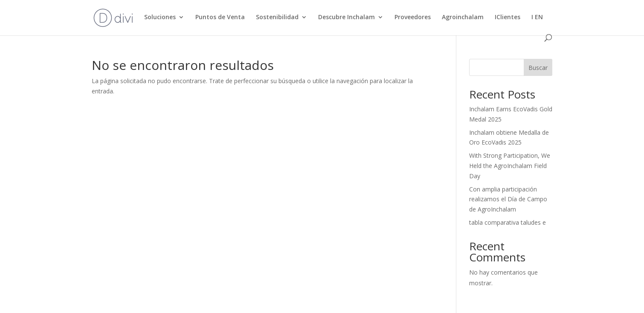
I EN (537, 17)
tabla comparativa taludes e (508, 222)
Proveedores (413, 17)
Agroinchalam (463, 17)
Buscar (538, 68)
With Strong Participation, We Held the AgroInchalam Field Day (510, 166)
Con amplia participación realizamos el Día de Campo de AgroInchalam (508, 199)
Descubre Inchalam (347, 17)
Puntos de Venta (220, 17)
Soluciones (160, 17)
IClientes (508, 17)
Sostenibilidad (277, 17)
